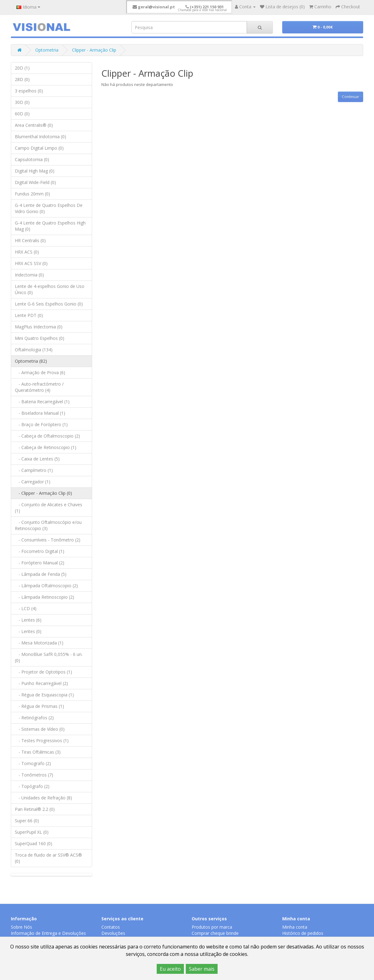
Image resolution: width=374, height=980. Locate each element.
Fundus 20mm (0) (32, 194)
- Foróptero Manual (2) (40, 563)
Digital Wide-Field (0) (35, 182)
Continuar (351, 97)
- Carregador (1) (33, 482)
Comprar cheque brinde (215, 933)
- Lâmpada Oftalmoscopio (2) (46, 586)
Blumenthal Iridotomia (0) (40, 137)
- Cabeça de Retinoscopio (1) (46, 447)
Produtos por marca (212, 927)
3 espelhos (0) (29, 91)
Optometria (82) (31, 361)
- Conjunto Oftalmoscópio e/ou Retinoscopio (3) (48, 525)
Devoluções (113, 933)
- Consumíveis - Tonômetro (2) (48, 540)
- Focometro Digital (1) (40, 551)
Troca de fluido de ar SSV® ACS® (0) (48, 858)
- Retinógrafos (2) (34, 718)
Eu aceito (170, 969)
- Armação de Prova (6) (40, 372)
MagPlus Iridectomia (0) (39, 327)
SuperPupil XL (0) (32, 832)
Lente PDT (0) (29, 315)
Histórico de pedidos (303, 933)
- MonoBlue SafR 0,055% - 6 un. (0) (49, 657)
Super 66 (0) (27, 821)
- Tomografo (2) (33, 763)
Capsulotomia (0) (32, 159)
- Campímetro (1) (34, 470)
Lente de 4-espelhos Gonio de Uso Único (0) (50, 289)
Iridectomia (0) (29, 275)
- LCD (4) (26, 608)
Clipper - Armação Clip (94, 50)
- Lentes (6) (28, 620)
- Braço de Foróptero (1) (41, 424)
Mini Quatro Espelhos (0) (40, 338)
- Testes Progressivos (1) (42, 740)
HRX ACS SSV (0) (31, 263)
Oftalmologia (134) (34, 350)
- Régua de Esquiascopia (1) (44, 695)
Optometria (47, 50)
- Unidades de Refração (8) (43, 798)
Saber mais (202, 969)
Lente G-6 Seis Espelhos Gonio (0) (49, 304)
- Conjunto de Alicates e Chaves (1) (49, 508)
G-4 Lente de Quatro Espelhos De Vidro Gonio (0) (49, 208)
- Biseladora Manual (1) (40, 413)
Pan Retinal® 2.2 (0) (35, 809)
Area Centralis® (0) (34, 125)
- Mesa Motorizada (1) (39, 643)
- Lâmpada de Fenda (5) (41, 574)
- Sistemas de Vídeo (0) (40, 729)
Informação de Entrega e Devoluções (48, 933)
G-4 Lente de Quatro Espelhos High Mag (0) (50, 226)
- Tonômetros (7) (34, 775)
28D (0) (22, 79)
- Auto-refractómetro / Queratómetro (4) (39, 387)
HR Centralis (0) (30, 240)
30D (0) (22, 102)
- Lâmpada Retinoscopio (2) (45, 597)
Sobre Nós (21, 927)
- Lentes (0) (28, 631)
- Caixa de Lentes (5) (37, 459)
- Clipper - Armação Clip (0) (43, 493)
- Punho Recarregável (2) (41, 683)
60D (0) (22, 114)
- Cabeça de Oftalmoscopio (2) (47, 436)
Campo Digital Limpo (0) (39, 148)
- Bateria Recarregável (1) (42, 402)
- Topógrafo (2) (32, 786)
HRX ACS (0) (27, 252)
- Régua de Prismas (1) (39, 706)
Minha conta (295, 927)
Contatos (111, 927)
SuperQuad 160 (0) (34, 843)
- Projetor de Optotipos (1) (43, 672)
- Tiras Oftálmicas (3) (38, 752)
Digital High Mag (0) (35, 171)
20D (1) (22, 68)
